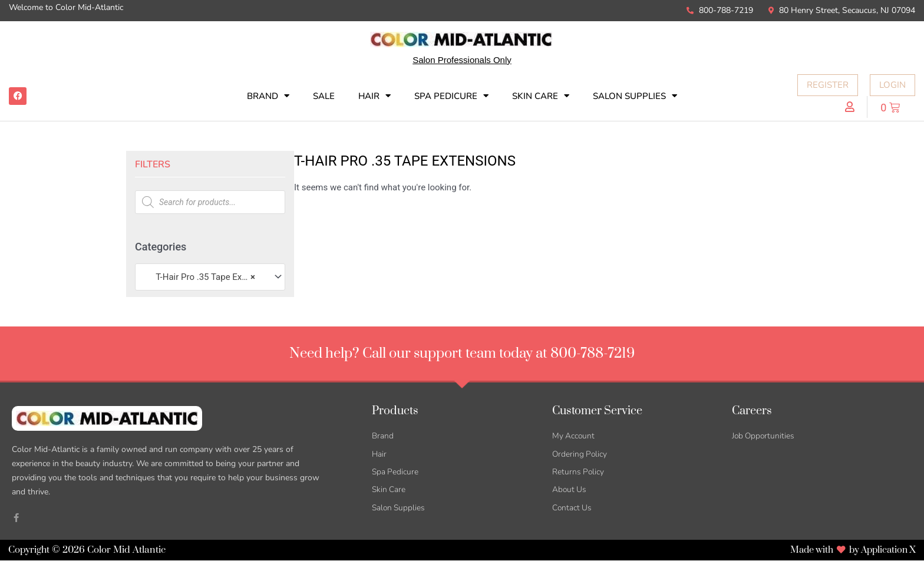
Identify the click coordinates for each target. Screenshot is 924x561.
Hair (374, 96)
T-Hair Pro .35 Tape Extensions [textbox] (205, 277)
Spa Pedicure (451, 96)
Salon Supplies (635, 96)
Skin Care (541, 96)
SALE (324, 96)
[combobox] (210, 277)
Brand (268, 96)
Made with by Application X (849, 550)
